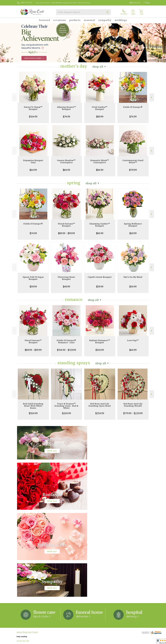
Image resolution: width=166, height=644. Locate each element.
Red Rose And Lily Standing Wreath (133, 405)
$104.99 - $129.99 (66, 350)
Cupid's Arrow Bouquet (100, 277)
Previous (14, 97)
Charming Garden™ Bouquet (100, 225)
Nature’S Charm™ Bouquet (33, 108)
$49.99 (66, 287)
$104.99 (33, 117)
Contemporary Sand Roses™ (133, 161)
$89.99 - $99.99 (66, 233)
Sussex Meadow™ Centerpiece (66, 161)
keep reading (22, 550)
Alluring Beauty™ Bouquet (66, 108)
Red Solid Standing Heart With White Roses (33, 406)
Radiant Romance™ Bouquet (100, 341)
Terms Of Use (103, 642)
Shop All (98, 67)
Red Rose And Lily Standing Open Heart (100, 405)
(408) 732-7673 (26, 3)
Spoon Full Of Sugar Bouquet (33, 278)
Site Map (144, 642)
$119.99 (133, 170)
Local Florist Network (131, 642)
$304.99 (33, 413)
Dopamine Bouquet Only (33, 161)
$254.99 (100, 413)
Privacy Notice (116, 642)
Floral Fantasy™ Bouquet (66, 225)
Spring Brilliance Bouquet (133, 225)
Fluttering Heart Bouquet (66, 278)
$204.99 (66, 413)
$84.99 (66, 170)
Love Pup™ (133, 340)
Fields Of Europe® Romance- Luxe (66, 341)
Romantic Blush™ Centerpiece (100, 161)
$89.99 (100, 117)
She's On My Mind (133, 277)
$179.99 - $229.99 (133, 413)
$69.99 (133, 233)
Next (152, 97)
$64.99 (33, 170)
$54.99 (133, 287)
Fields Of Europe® (133, 107)
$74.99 (66, 117)
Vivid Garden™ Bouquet (100, 108)
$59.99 (33, 287)
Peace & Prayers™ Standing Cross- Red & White (66, 406)
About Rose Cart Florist (27, 545)
